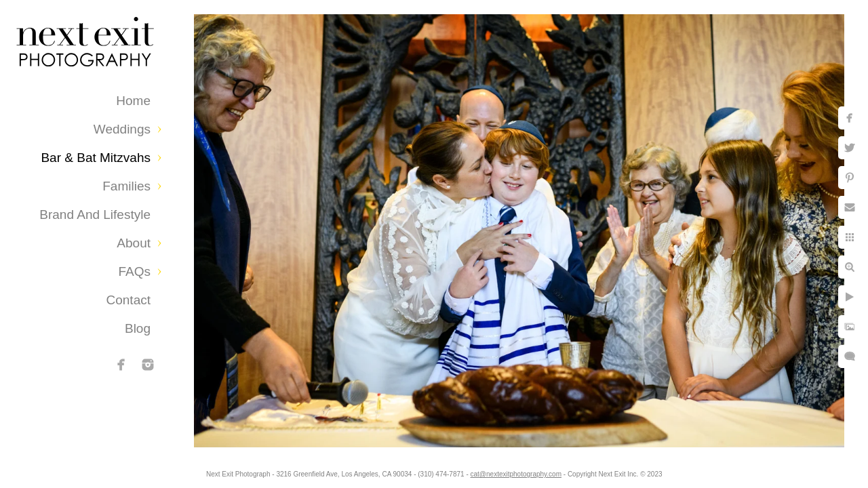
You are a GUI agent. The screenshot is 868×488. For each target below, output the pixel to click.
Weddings (122, 129)
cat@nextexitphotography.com (527, 471)
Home (133, 101)
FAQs (134, 271)
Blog (138, 328)
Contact (129, 300)
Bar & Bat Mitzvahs (96, 158)
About (134, 243)
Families (126, 186)
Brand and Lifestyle (95, 215)
